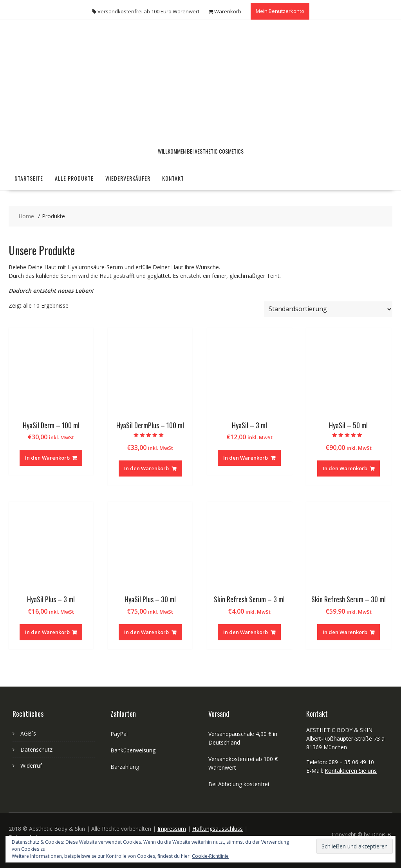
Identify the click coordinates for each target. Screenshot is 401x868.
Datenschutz (36, 749)
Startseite (29, 178)
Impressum (172, 829)
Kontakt (173, 178)
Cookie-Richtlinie (210, 856)
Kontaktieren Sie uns (351, 771)
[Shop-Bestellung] (328, 309)
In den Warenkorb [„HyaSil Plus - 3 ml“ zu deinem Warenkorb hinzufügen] (47, 632)
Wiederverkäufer (128, 178)
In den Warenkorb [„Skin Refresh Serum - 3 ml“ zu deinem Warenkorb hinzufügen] (246, 632)
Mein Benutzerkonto (280, 11)
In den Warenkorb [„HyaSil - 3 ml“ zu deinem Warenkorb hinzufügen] (246, 458)
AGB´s (28, 733)
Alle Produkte (74, 178)
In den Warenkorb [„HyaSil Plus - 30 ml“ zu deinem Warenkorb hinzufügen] (146, 632)
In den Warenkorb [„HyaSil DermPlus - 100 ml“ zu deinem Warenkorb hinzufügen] (146, 468)
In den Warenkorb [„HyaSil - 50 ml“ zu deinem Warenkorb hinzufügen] (345, 468)
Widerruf (31, 766)
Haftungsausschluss (218, 829)
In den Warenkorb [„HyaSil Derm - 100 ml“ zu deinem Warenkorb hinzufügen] (47, 458)
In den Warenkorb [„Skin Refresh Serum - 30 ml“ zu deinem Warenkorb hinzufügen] (345, 632)
